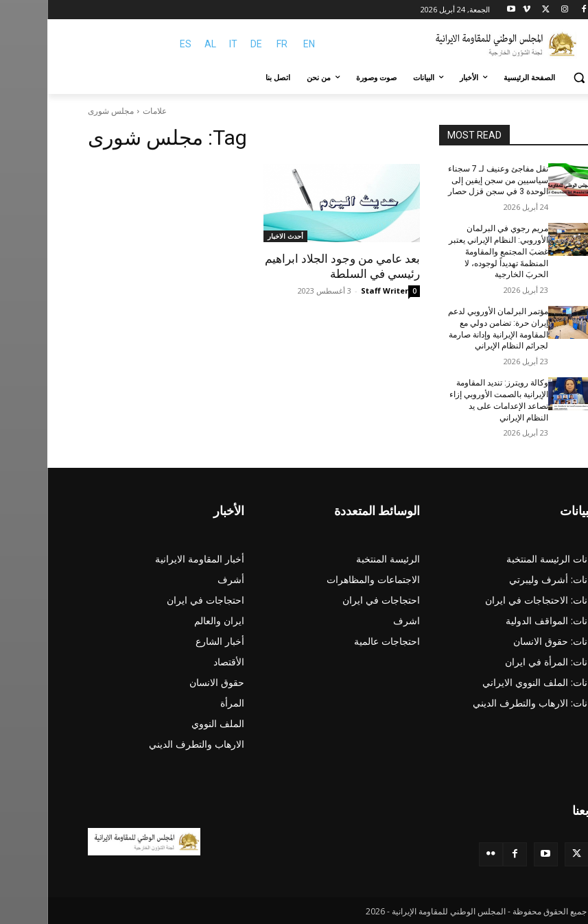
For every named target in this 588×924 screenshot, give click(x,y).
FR (235, 44)
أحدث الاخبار (238, 236)
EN (262, 44)
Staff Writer (337, 291)
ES (138, 44)
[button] (532, 78)
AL (163, 44)
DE (209, 44)
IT (186, 44)
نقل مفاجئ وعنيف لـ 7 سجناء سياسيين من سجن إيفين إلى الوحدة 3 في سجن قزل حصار (451, 180)
